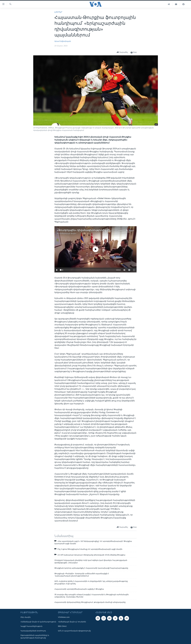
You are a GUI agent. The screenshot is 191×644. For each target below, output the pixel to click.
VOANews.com (64, 617)
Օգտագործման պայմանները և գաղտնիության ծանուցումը (35, 637)
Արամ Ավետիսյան (63, 41)
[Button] (122, 52)
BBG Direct (62, 626)
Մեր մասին (26, 617)
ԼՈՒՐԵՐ (58, 12)
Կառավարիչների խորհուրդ (33, 631)
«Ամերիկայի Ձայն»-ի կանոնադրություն (38, 622)
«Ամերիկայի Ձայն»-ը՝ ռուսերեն (72, 622)
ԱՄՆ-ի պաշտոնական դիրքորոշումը (74, 631)
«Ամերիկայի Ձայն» (68, 233)
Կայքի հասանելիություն (31, 626)
